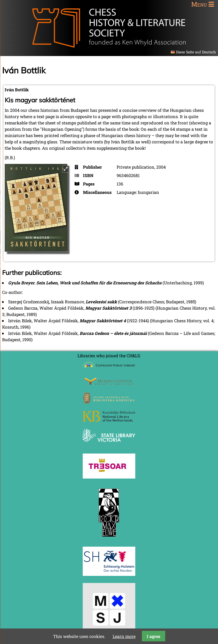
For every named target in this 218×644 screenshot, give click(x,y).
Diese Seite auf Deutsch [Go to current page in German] (196, 52)
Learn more (124, 636)
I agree (154, 636)
